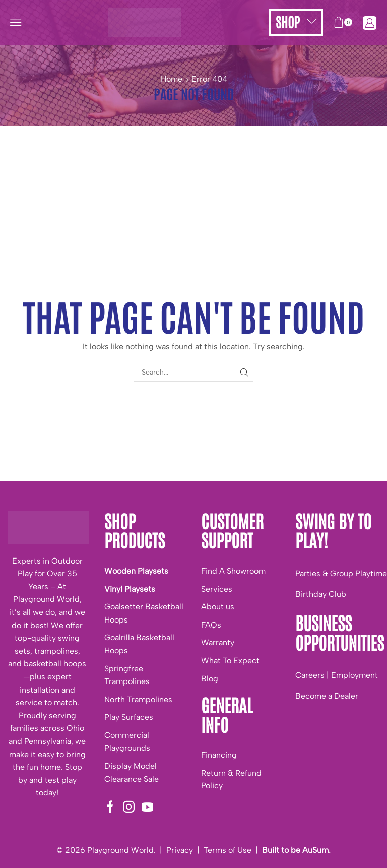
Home (172, 79)
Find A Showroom (233, 571)
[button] (16, 22)
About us (218, 607)
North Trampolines (138, 699)
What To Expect (230, 661)
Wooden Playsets (136, 571)
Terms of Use (228, 850)
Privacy (180, 850)
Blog (210, 679)
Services (217, 589)
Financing (219, 755)
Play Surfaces (129, 717)
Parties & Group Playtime (341, 573)
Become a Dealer (327, 696)
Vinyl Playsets (130, 589)
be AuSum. (311, 850)
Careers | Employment (337, 675)
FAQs (211, 625)
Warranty (218, 642)
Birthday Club (321, 594)
